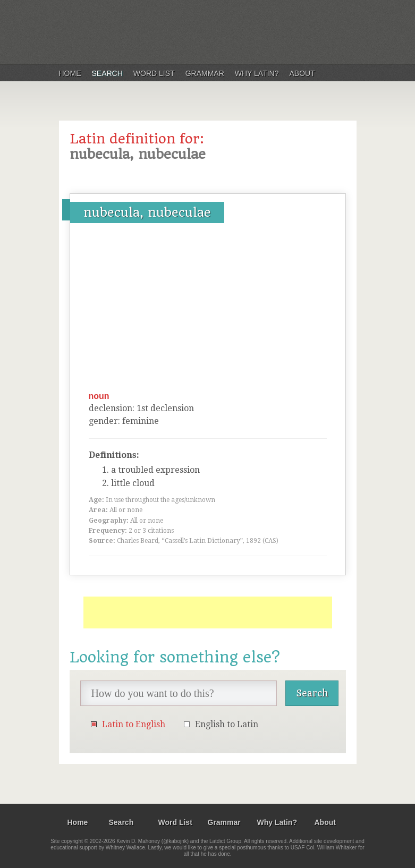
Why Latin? (257, 73)
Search (107, 73)
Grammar (205, 73)
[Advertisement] (208, 311)
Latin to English (134, 724)
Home (70, 73)
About (302, 73)
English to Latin (227, 724)
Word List (154, 73)
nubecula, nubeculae (147, 212)
